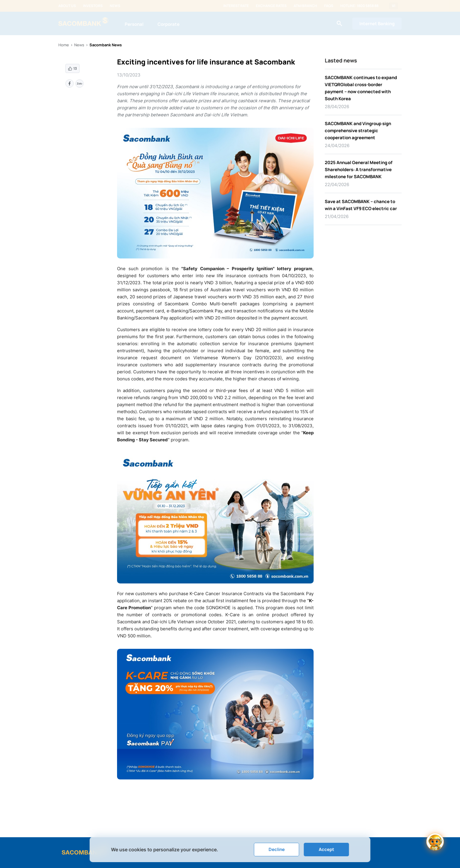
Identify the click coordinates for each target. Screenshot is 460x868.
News (115, 6)
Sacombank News (106, 45)
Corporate (169, 24)
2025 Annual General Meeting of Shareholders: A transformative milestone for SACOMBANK (359, 170)
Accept (326, 849)
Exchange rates (271, 6)
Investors (93, 6)
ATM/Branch (305, 6)
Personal (134, 24)
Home (64, 45)
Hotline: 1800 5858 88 (359, 6)
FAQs (329, 6)
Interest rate (236, 6)
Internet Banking (377, 24)
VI (394, 6)
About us (67, 6)
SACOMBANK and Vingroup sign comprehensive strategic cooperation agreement (358, 131)
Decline (276, 849)
